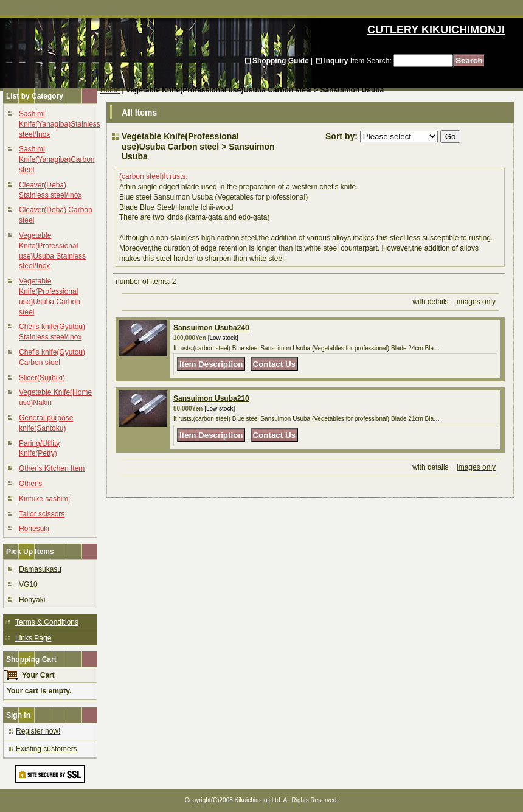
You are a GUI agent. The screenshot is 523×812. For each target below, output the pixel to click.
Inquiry (336, 61)
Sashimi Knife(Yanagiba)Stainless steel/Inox (60, 124)
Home (110, 90)
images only (476, 302)
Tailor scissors (42, 514)
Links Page (33, 638)
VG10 (28, 585)
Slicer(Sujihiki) (42, 378)
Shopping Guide (281, 61)
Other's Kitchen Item (52, 468)
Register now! (38, 731)
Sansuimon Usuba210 (211, 398)
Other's (30, 484)
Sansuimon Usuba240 (211, 328)
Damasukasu (40, 569)
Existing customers (47, 749)
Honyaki (32, 600)
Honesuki (34, 529)
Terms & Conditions (47, 622)
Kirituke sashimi (44, 499)
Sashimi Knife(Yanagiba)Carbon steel (57, 159)
